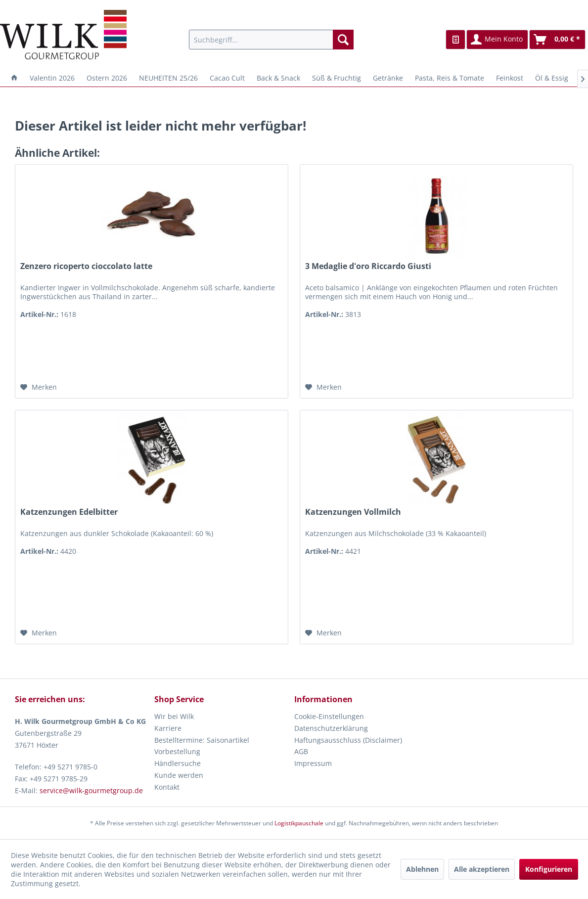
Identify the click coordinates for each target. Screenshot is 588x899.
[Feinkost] (510, 78)
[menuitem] (271, 40)
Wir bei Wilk (174, 716)
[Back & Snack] (278, 78)
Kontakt (167, 787)
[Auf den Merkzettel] (39, 387)
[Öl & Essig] (552, 78)
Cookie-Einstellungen (329, 716)
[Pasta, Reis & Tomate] (450, 78)
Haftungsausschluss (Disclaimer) (348, 740)
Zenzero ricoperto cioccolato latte (86, 266)
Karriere (168, 728)
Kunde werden (179, 775)
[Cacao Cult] (227, 78)
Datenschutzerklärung (331, 728)
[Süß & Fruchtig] (337, 78)
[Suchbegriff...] (271, 40)
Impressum (313, 763)
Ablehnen (422, 869)
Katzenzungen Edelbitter (69, 512)
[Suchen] (343, 40)
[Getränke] (388, 78)
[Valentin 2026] (52, 78)
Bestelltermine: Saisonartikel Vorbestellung (202, 746)
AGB (301, 751)
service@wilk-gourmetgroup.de (91, 790)
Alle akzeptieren (482, 869)
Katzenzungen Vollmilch (353, 512)
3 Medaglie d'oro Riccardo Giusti (368, 266)
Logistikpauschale (299, 823)
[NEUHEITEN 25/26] (168, 78)
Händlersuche (178, 763)
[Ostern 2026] (107, 78)
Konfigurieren (549, 869)
